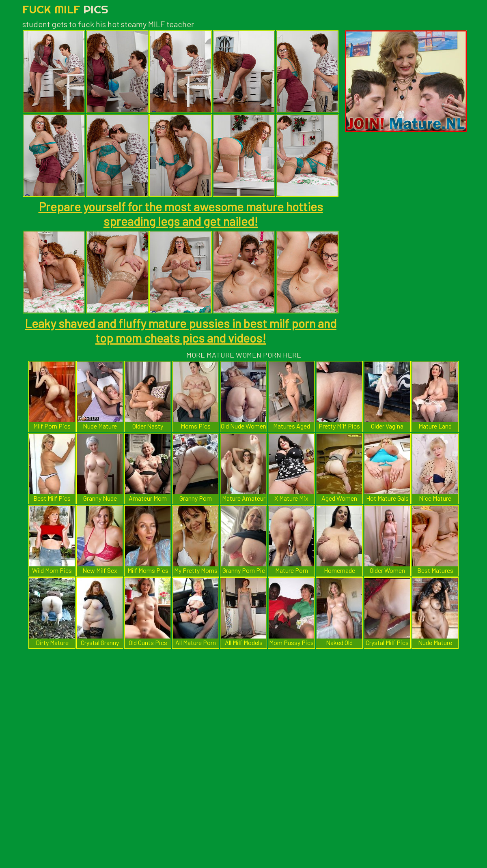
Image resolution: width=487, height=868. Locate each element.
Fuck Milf (65, 9)
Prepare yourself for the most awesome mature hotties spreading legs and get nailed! (181, 214)
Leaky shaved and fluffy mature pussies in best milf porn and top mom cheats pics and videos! (181, 330)
